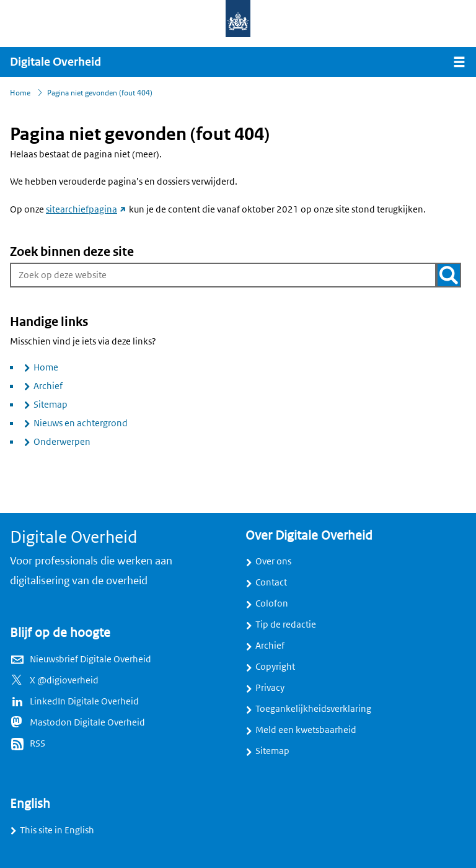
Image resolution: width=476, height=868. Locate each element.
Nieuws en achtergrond (81, 423)
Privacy (270, 688)
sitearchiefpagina (86, 209)
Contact (271, 582)
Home (46, 367)
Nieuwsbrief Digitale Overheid (90, 659)
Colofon (272, 603)
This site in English (57, 830)
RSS (37, 743)
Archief (48, 386)
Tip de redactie (286, 625)
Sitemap (51, 405)
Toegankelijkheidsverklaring (313, 709)
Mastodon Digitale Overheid (87, 722)
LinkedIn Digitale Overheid (84, 701)
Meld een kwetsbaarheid (306, 730)
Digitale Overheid (55, 62)
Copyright (275, 667)
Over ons (273, 561)
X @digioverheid (64, 680)
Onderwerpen (62, 442)
